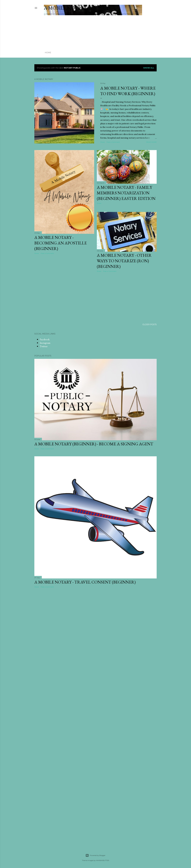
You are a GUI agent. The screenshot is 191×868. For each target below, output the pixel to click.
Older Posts (150, 325)
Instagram (45, 343)
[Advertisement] (173, 24)
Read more (151, 142)
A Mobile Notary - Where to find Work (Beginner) (128, 91)
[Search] (153, 8)
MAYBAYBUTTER (103, 860)
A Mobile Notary (65, 8)
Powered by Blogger (95, 855)
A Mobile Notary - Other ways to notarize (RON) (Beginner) (124, 261)
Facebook (45, 339)
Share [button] (102, 142)
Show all (149, 68)
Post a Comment (113, 142)
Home (48, 53)
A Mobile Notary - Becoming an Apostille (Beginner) (61, 243)
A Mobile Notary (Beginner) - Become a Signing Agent (94, 444)
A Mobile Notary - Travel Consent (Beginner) (85, 582)
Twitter (44, 346)
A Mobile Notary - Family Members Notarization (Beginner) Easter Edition (126, 193)
